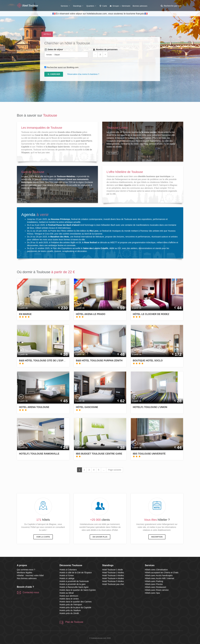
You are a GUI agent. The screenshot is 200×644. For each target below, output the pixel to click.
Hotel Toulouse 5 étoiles (113, 581)
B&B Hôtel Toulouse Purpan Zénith (99, 361)
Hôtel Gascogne (87, 407)
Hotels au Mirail (67, 593)
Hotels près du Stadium (70, 610)
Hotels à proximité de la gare (73, 584)
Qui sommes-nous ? (26, 570)
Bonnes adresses (140, 6)
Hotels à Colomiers (68, 570)
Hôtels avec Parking (154, 581)
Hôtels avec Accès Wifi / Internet (160, 578)
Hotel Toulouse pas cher (113, 584)
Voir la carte (43, 537)
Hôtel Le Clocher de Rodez (151, 314)
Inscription (157, 537)
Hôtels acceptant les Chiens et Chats (162, 573)
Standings (78, 6)
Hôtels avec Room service (157, 590)
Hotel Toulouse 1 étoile (113, 570)
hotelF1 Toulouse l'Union (150, 407)
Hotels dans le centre (69, 599)
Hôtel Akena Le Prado (91, 314)
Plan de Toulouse (74, 622)
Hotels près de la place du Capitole (75, 607)
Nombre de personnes (105, 50)
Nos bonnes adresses (27, 578)
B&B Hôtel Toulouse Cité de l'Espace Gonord (49, 361)
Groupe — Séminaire (120, 6)
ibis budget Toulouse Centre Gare (99, 454)
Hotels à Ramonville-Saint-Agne (74, 587)
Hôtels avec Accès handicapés (159, 575)
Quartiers (92, 6)
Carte (103, 6)
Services (66, 6)
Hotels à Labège (67, 578)
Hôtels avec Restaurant (156, 587)
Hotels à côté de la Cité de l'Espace (76, 573)
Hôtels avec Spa (152, 593)
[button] (171, 6)
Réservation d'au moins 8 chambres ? (83, 74)
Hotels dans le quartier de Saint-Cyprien (78, 590)
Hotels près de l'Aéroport (71, 605)
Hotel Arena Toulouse (34, 407)
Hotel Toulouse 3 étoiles (113, 575)
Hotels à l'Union (67, 575)
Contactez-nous (31, 592)
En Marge (25, 314)
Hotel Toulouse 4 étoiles (113, 578)
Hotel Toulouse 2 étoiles (113, 573)
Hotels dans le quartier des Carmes (75, 602)
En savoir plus (100, 537)
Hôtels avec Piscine (154, 584)
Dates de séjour (54, 50)
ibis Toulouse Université (149, 454)
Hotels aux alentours (69, 596)
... (104, 470)
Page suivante (115, 470)
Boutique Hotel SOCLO (148, 361)
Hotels (47, 34)
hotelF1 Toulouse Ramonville (39, 454)
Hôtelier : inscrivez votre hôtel (30, 575)
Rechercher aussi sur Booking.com (63, 68)
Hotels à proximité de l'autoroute (74, 581)
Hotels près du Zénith (69, 613)
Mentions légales (25, 573)
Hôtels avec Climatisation (156, 570)
